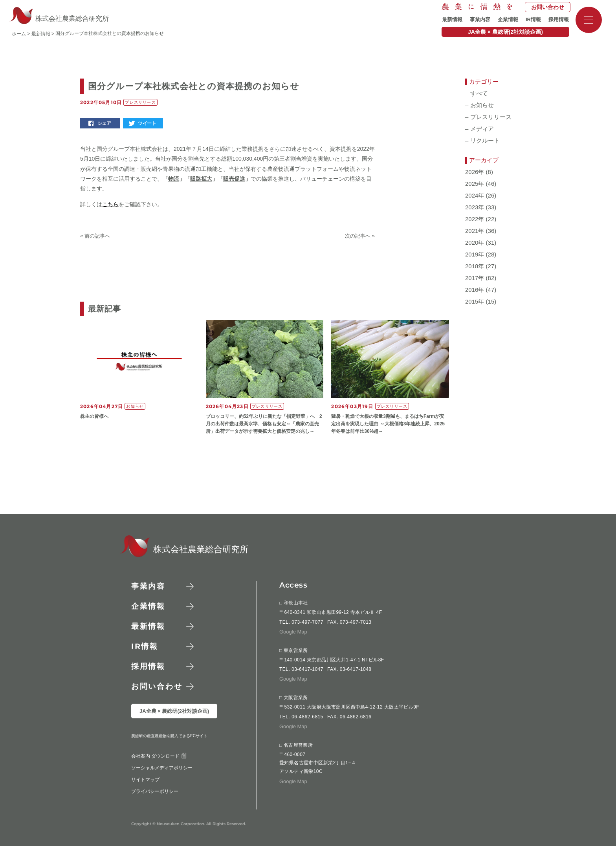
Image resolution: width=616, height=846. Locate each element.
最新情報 (452, 19)
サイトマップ (145, 797)
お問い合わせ (548, 7)
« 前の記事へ (95, 236)
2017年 (475, 278)
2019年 (475, 255)
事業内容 (480, 19)
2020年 (475, 243)
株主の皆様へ (94, 416)
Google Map (293, 632)
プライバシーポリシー (155, 808)
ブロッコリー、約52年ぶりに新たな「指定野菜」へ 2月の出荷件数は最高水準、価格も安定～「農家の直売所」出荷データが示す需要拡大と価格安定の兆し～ (264, 424)
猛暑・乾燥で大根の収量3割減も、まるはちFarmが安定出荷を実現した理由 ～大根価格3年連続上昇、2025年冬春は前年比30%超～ (388, 424)
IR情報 (533, 19)
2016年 (475, 290)
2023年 (475, 207)
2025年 (475, 184)
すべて (477, 93)
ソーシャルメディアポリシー (162, 785)
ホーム (19, 34)
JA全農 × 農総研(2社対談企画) (505, 32)
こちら (110, 204)
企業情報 (508, 19)
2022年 (475, 219)
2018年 (475, 266)
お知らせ (479, 105)
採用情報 (559, 19)
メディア (479, 129)
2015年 (475, 302)
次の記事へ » (360, 236)
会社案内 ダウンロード (159, 773)
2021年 (475, 231)
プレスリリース (488, 117)
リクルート (482, 141)
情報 (145, 646)
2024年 (475, 196)
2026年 (475, 172)
